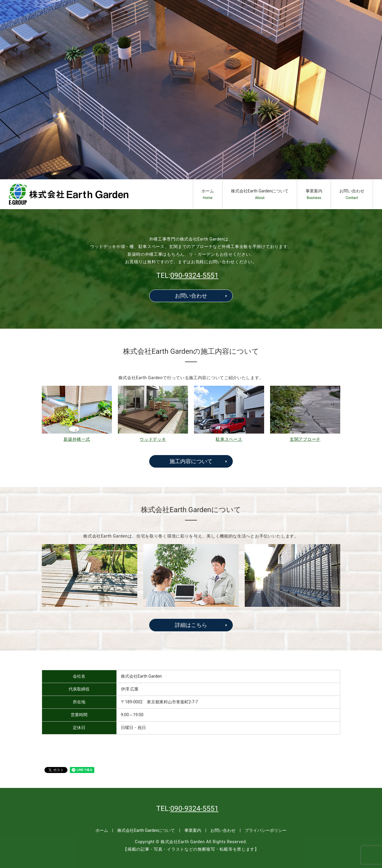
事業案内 (314, 194)
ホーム (208, 194)
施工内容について (191, 461)
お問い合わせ (352, 194)
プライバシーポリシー (266, 830)
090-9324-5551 (195, 275)
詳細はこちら (191, 625)
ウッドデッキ (153, 439)
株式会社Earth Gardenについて (260, 194)
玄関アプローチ (305, 439)
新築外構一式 (77, 439)
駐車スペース (229, 439)
